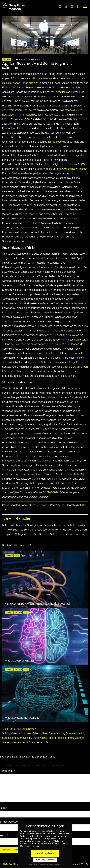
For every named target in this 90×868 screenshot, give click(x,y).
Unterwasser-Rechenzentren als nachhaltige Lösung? (38, 604)
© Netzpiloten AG (78, 864)
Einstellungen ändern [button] (45, 860)
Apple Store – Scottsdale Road (39, 505)
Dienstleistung (57, 734)
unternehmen (18, 743)
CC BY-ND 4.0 (51, 492)
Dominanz (72, 734)
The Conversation (25, 492)
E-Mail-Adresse (10, 822)
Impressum (8, 864)
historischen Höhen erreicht (22, 83)
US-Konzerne (35, 743)
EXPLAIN (18, 613)
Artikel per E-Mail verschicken (19, 729)
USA (46, 743)
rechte (80, 738)
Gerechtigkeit (40, 738)
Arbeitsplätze (40, 734)
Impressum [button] (59, 865)
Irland (61, 738)
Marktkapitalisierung (62, 92)
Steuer (6, 743)
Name (4, 808)
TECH (17, 556)
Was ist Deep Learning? (20, 661)
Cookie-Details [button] (33, 865)
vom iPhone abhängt (38, 79)
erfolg (82, 734)
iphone (53, 738)
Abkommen (25, 734)
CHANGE (6, 60)
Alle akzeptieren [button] (45, 854)
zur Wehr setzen (79, 340)
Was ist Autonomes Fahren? (22, 718)
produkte (70, 738)
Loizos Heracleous (34, 60)
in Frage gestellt (57, 142)
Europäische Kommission (17, 738)
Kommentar (8, 771)
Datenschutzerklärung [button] (46, 865)
